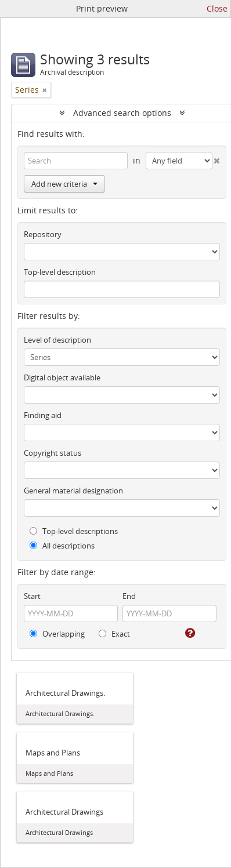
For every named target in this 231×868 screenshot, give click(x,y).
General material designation (73, 491)
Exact (114, 634)
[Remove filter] (45, 90)
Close (217, 8)
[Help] (189, 633)
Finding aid (43, 415)
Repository (43, 234)
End (129, 596)
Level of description (57, 340)
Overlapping (57, 634)
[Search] (76, 161)
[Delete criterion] (216, 158)
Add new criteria (64, 184)
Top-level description (60, 272)
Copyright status (53, 453)
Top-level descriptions (74, 531)
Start (32, 596)
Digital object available (62, 377)
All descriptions (62, 546)
